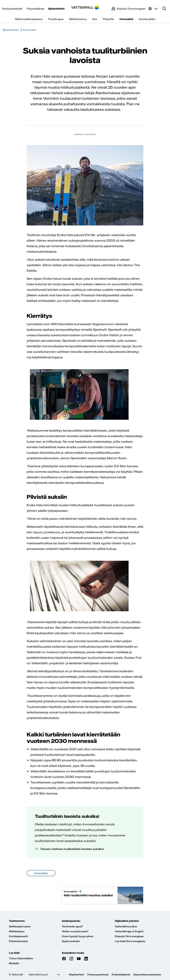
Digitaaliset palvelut (127, 921)
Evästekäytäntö (121, 974)
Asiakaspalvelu (71, 921)
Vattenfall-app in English (129, 931)
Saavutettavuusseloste (147, 974)
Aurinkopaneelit (18, 936)
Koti (95, 19)
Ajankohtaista (56, 9)
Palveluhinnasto (18, 941)
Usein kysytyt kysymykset (78, 936)
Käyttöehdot (76, 974)
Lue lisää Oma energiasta (130, 941)
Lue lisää (14, 953)
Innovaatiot (126, 19)
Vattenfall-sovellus (126, 926)
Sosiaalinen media (73, 953)
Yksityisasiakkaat (12, 9)
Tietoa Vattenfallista (21, 958)
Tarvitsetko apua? (72, 926)
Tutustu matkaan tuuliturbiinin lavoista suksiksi (72, 849)
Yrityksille (108, 19)
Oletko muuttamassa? (75, 931)
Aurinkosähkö (147, 19)
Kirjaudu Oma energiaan (129, 936)
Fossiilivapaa (56, 19)
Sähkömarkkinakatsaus (29, 19)
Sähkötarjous (17, 931)
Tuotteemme (17, 921)
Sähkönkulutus (78, 19)
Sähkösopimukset (20, 926)
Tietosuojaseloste (98, 974)
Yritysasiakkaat (35, 9)
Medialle (14, 963)
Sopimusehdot (71, 941)
